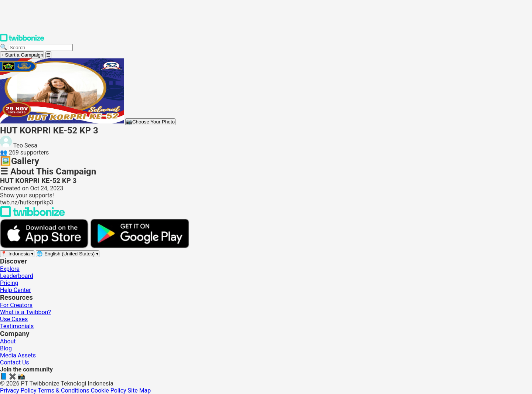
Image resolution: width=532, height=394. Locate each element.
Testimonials (17, 326)
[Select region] (17, 254)
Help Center (16, 290)
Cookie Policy (109, 390)
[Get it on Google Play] (140, 246)
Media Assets (18, 355)
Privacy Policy (18, 390)
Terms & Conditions (64, 390)
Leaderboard (17, 276)
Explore (10, 269)
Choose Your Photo (150, 122)
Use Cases (14, 319)
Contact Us (15, 362)
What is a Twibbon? (25, 312)
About (8, 341)
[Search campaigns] (41, 47)
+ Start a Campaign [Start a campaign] (22, 55)
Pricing (9, 283)
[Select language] (68, 254)
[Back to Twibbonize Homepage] (33, 215)
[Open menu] (48, 55)
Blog (6, 348)
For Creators (16, 305)
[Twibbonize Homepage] (22, 40)
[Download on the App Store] (45, 246)
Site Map (139, 390)
